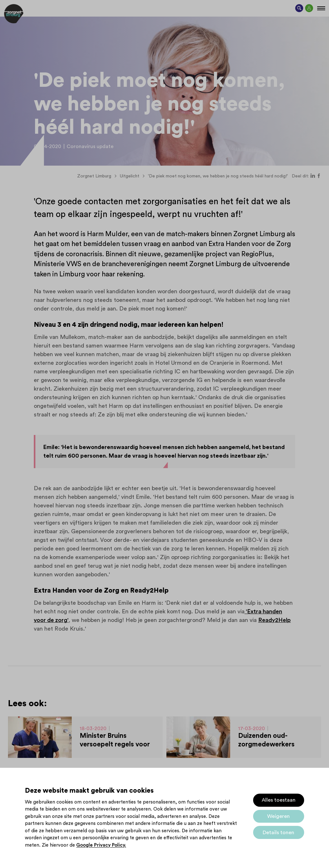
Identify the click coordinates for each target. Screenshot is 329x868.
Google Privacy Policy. (101, 845)
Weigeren (278, 816)
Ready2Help (274, 620)
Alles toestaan (279, 800)
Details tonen (278, 833)
